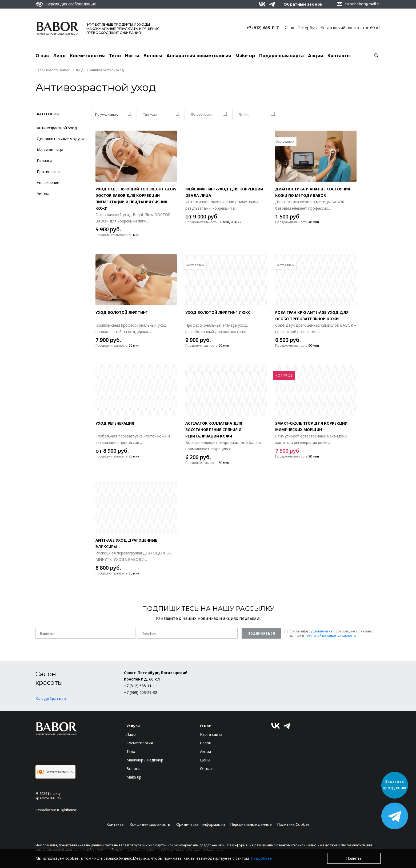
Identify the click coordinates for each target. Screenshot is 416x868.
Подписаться (261, 633)
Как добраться (51, 699)
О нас (42, 56)
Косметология (87, 56)
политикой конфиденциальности (330, 636)
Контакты (339, 56)
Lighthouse (68, 810)
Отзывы (207, 769)
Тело (115, 56)
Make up (245, 56)
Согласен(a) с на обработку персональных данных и (332, 634)
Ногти (132, 56)
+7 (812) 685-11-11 (263, 28)
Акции (316, 56)
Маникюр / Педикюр (145, 760)
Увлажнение (48, 183)
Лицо (59, 56)
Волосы (153, 56)
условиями (319, 632)
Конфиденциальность (150, 825)
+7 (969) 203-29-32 (141, 693)
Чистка (43, 194)
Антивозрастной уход (57, 128)
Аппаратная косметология (199, 56)
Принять (354, 858)
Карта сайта (211, 735)
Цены (205, 760)
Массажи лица (50, 150)
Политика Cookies (293, 825)
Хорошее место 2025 (55, 772)
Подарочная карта (281, 56)
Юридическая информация (200, 825)
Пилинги (44, 161)
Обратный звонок (303, 4)
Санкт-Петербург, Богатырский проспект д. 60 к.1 (333, 28)
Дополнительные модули (60, 139)
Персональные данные (251, 825)
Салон (206, 743)
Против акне (48, 172)
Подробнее (261, 858)
